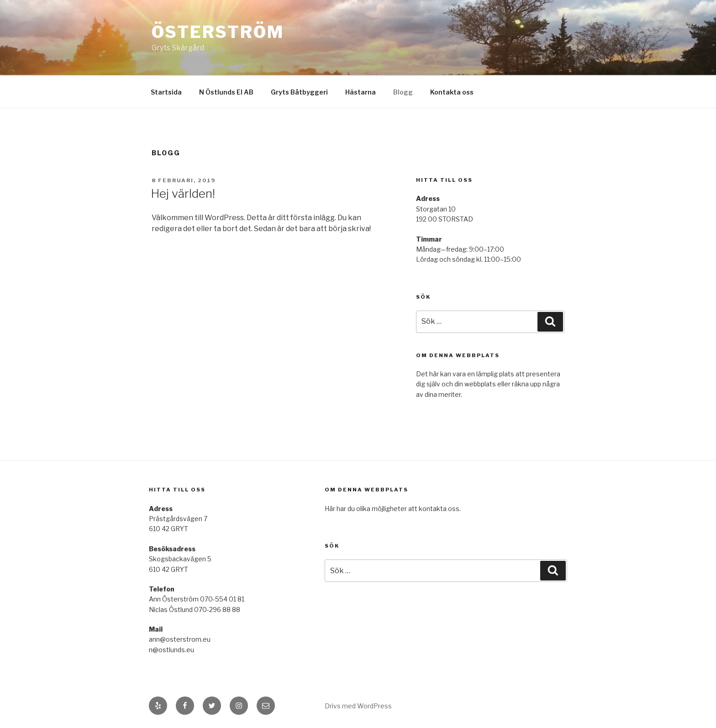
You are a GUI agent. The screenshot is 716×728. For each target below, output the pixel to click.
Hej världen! (183, 193)
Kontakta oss (452, 92)
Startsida (166, 92)
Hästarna (361, 92)
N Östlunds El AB (226, 92)
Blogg (403, 92)
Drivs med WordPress (358, 706)
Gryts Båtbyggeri (299, 92)
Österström (218, 32)
